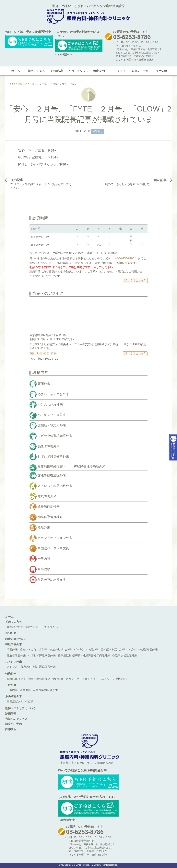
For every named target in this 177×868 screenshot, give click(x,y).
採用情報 (161, 71)
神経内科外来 (14, 644)
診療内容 (57, 71)
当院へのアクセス (16, 719)
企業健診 (44, 569)
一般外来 (11, 685)
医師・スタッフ (78, 71)
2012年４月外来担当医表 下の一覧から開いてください (41, 184)
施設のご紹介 (34, 627)
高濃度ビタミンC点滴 (20, 701)
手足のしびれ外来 (50, 405)
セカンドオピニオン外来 (55, 538)
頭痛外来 (44, 384)
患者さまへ (51, 627)
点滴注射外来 (14, 696)
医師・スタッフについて (20, 708)
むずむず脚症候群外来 (53, 457)
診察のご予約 (140, 71)
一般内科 (44, 559)
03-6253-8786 (124, 258)
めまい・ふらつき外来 (53, 394)
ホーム (16, 71)
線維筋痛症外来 (49, 507)
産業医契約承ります (52, 580)
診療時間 (99, 71)
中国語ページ (55, 548)
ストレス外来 (14, 662)
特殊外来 (11, 674)
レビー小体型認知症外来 (55, 436)
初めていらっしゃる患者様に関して (136, 182)
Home (12, 84)
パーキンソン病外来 (52, 415)
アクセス (120, 71)
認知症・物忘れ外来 (52, 425)
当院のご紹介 (15, 627)
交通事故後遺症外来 (52, 475)
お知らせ (22, 84)
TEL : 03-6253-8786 (43, 353)
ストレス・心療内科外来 (55, 486)
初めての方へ (37, 71)
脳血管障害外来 (49, 446)
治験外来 (44, 528)
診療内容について (16, 639)
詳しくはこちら (135, 280)
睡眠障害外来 (47, 496)
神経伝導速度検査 (50, 517)
